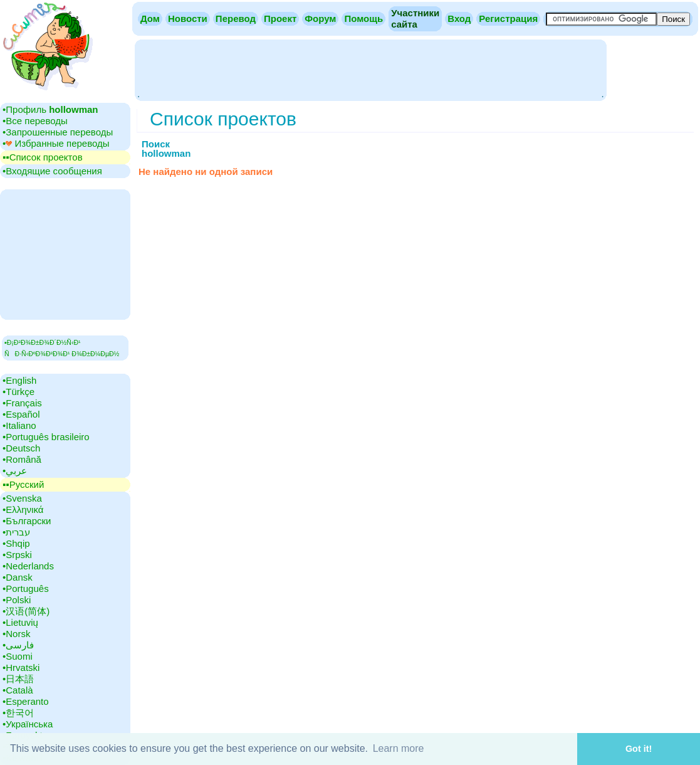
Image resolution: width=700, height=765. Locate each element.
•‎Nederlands (28, 566)
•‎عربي (15, 471)
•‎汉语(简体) (26, 611)
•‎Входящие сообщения (52, 171)
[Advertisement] (370, 69)
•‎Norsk (16, 634)
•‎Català (18, 690)
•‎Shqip (16, 543)
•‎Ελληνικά (23, 509)
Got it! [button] (639, 749)
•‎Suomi (18, 656)
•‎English (19, 380)
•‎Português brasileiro (46, 437)
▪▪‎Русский (23, 484)
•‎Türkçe (18, 392)
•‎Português (26, 588)
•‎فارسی (18, 645)
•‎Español (21, 414)
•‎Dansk (18, 577)
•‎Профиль (50, 109)
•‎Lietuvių (20, 622)
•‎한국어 (18, 713)
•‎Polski (17, 600)
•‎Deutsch (21, 448)
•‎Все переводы (35, 121)
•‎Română (22, 459)
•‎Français (22, 403)
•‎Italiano (19, 425)
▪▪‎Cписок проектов (43, 157)
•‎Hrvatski (21, 667)
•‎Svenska (22, 498)
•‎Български (27, 521)
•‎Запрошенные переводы (58, 132)
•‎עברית (16, 532)
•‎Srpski (17, 555)
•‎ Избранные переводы (56, 143)
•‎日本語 (18, 679)
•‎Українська (28, 724)
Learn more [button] (399, 748)
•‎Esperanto (26, 701)
